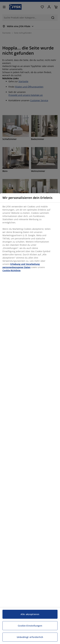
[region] (30, 419)
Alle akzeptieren (30, 614)
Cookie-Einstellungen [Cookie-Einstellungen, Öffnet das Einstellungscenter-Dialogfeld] (30, 626)
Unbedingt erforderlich (30, 637)
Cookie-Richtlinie (11, 270)
